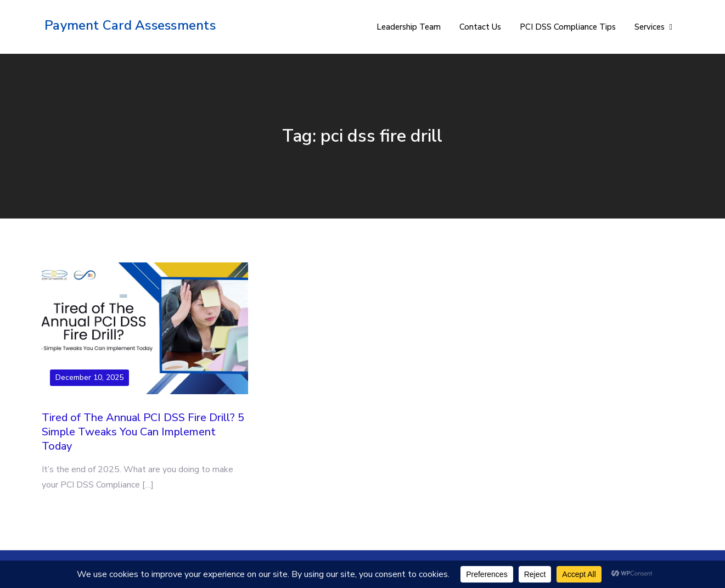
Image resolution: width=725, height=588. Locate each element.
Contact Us (480, 27)
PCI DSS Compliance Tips (568, 27)
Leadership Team (409, 27)
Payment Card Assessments (130, 25)
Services (650, 27)
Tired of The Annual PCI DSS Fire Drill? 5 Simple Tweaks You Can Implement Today (143, 432)
